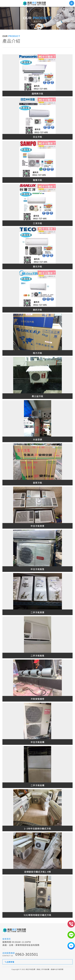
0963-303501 (27, 954)
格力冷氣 (37, 353)
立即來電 (10, 962)
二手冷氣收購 (37, 785)
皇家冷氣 (37, 483)
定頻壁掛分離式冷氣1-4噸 (37, 872)
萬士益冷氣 (38, 396)
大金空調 (37, 439)
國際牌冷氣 (38, 94)
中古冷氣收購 (37, 742)
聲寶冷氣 (37, 180)
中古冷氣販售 (37, 569)
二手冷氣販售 (37, 656)
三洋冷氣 (37, 223)
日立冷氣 (37, 137)
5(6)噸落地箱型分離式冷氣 (37, 915)
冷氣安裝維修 (37, 699)
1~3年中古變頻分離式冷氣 (37, 828)
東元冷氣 (37, 266)
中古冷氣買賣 (37, 526)
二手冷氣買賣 (37, 612)
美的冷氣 (37, 310)
